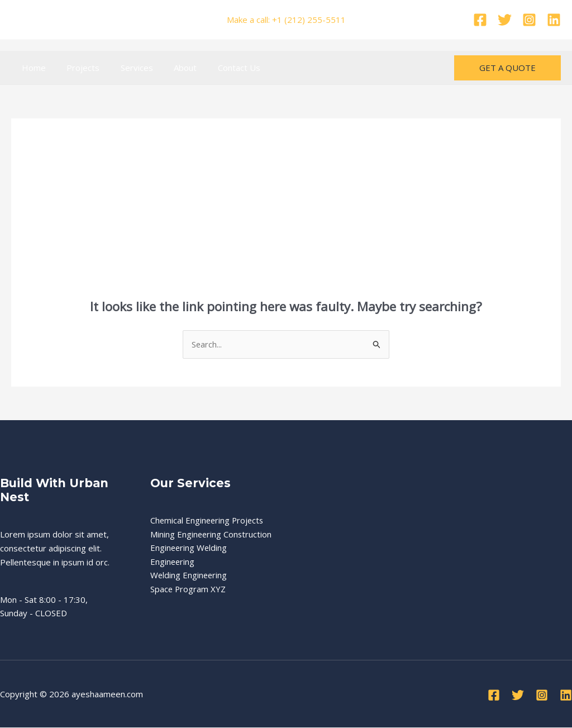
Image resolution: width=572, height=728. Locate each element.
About (171, 68)
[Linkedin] (554, 20)
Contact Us (220, 68)
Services (126, 68)
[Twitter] (505, 20)
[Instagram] (529, 20)
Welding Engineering (189, 589)
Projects (77, 68)
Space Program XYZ (189, 603)
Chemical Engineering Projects (208, 520)
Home (32, 68)
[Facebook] (480, 20)
